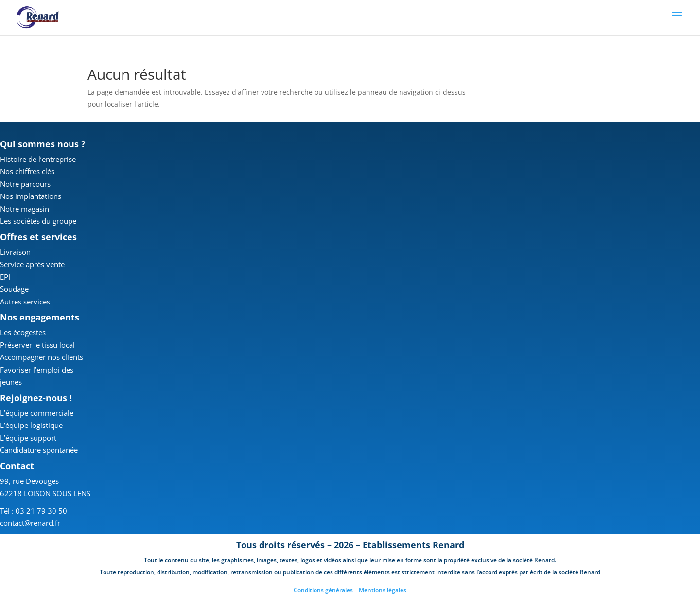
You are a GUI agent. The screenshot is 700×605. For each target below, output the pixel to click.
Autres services (25, 302)
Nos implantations (31, 196)
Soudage (14, 289)
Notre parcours (25, 184)
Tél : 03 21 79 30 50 (34, 511)
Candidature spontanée (39, 450)
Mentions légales (383, 590)
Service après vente (32, 264)
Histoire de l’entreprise (38, 159)
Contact (17, 466)
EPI (5, 277)
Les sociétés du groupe (38, 221)
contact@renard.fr (30, 523)
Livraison (15, 252)
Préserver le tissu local (37, 345)
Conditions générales (323, 590)
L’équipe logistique (31, 425)
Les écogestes (23, 332)
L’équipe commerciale (37, 413)
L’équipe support (28, 438)
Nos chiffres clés (27, 171)
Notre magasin (25, 209)
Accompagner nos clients (42, 357)
